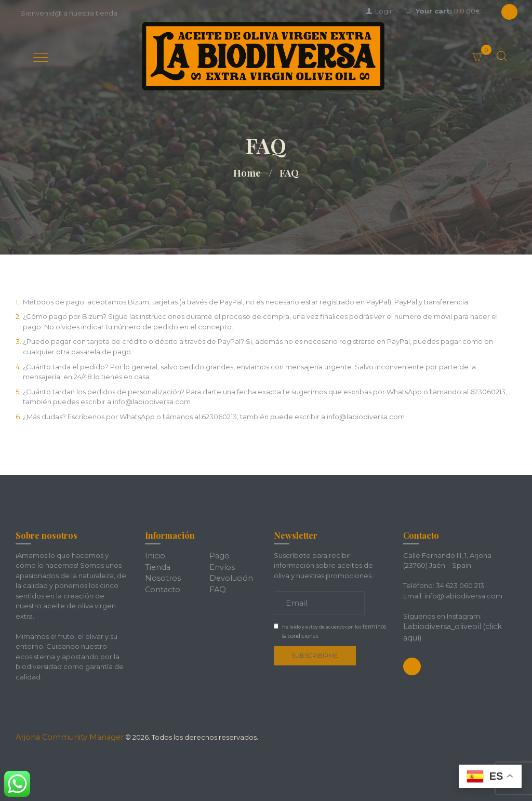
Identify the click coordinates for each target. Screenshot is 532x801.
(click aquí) (493, 626)
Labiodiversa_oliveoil (438, 626)
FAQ (217, 585)
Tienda (156, 565)
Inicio (154, 555)
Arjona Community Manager (63, 737)
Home (247, 173)
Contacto (161, 585)
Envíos (220, 565)
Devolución (229, 576)
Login (384, 11)
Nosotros (160, 576)
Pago (218, 555)
